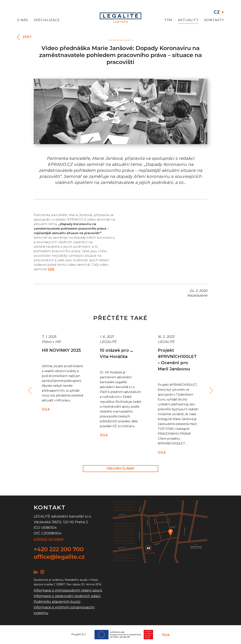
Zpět (27, 37)
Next (210, 390)
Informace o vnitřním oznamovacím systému (64, 610)
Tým (168, 20)
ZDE (51, 269)
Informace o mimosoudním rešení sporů (68, 590)
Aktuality (188, 20)
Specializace (47, 20)
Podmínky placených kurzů (57, 602)
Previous (31, 390)
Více (46, 409)
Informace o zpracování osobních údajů (67, 596)
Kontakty (214, 20)
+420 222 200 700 (59, 549)
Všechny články (120, 469)
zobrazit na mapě (49, 539)
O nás (23, 20)
